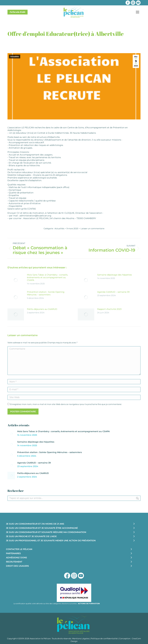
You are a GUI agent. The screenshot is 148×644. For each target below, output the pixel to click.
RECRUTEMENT (14, 562)
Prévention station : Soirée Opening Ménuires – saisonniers (46, 293)
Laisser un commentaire (92, 228)
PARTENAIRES (13, 553)
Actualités (15, 57)
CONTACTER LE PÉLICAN (19, 549)
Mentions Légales (81, 638)
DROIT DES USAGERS (17, 566)
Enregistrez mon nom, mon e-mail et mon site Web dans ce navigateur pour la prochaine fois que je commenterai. (66, 404)
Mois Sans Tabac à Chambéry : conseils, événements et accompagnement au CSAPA (47, 277)
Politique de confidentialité (104, 638)
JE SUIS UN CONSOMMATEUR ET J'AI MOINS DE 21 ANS (35, 524)
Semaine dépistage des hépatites (115, 275)
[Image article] (16, 280)
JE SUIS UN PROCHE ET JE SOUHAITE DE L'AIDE (31, 536)
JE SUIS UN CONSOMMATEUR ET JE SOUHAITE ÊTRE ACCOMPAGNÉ (42, 528)
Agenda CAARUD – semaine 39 (113, 292)
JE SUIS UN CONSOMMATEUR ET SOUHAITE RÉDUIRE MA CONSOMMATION (46, 532)
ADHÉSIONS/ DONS (16, 558)
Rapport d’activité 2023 (109, 309)
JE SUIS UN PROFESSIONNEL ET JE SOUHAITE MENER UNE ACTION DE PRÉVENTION (51, 541)
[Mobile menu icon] (138, 12)
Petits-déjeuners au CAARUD (42, 309)
